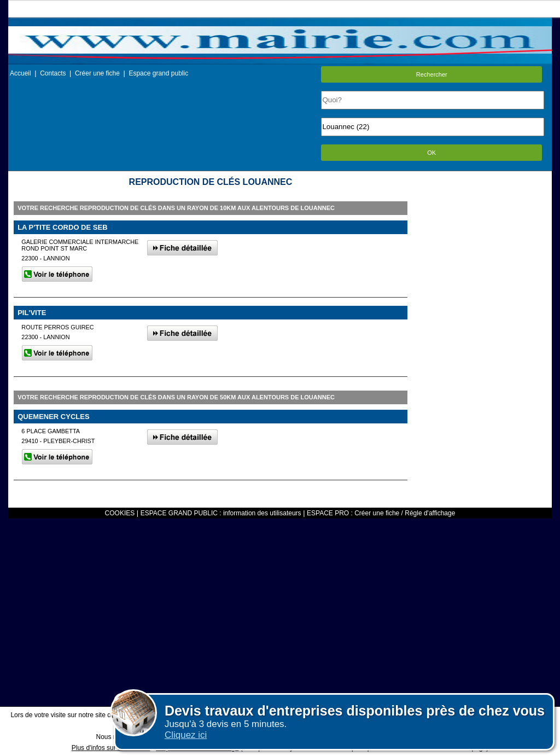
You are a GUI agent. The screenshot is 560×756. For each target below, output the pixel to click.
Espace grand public (158, 73)
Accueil (21, 73)
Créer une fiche (97, 73)
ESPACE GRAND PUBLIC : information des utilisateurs (221, 513)
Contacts (53, 73)
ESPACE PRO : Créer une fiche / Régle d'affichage (381, 513)
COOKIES (120, 513)
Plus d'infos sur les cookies (111, 748)
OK (431, 153)
